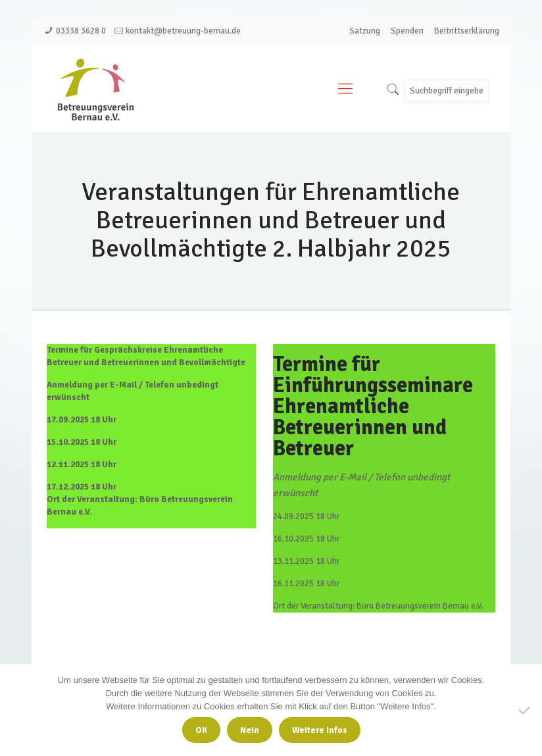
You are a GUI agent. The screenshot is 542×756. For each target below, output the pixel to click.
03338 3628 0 (81, 31)
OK (201, 730)
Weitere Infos (320, 730)
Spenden (407, 31)
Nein (250, 730)
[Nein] (526, 710)
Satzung (365, 31)
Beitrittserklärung (467, 31)
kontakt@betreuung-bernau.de (183, 31)
